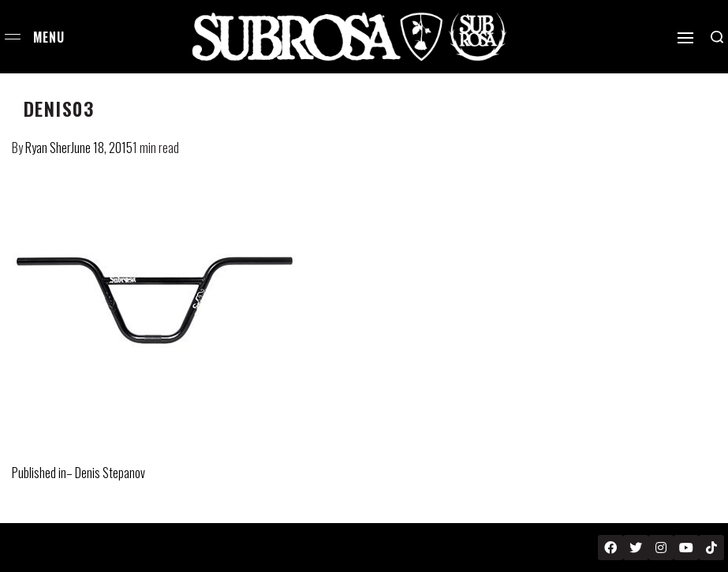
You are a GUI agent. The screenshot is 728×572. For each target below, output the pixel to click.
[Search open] (717, 37)
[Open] (685, 38)
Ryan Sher (48, 148)
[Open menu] (13, 37)
